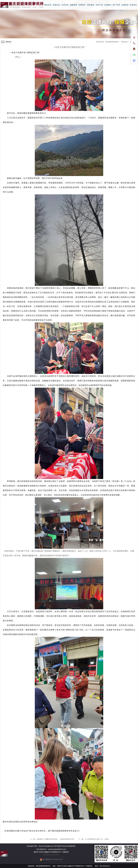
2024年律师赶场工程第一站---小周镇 (97, 839)
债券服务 (91, 5)
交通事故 (125, 5)
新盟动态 (56, 5)
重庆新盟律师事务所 (112, 42)
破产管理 (116, 5)
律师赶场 (124, 42)
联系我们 (133, 5)
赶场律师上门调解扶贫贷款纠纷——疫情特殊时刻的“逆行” (56, 839)
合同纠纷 (65, 5)
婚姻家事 (74, 5)
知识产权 (99, 5)
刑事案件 (82, 5)
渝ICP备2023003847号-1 (51, 855)
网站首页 (48, 5)
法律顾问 (108, 5)
